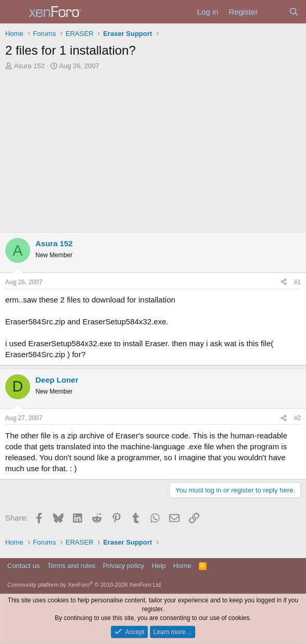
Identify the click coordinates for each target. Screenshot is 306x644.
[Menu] (14, 12)
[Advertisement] (153, 149)
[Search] (294, 12)
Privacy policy (124, 566)
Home (182, 566)
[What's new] (273, 12)
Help (159, 566)
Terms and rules (71, 566)
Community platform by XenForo (85, 585)
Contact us (23, 566)
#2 (297, 418)
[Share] (284, 282)
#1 (297, 282)
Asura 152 (29, 66)
